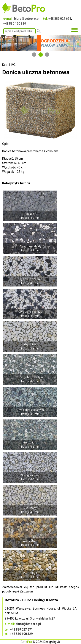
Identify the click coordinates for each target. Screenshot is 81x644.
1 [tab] (34, 55)
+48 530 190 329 (15, 24)
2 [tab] (41, 55)
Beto (26, 642)
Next (76, 43)
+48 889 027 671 (60, 19)
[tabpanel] (40, 43)
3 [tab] (47, 55)
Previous (5, 43)
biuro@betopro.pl (27, 19)
